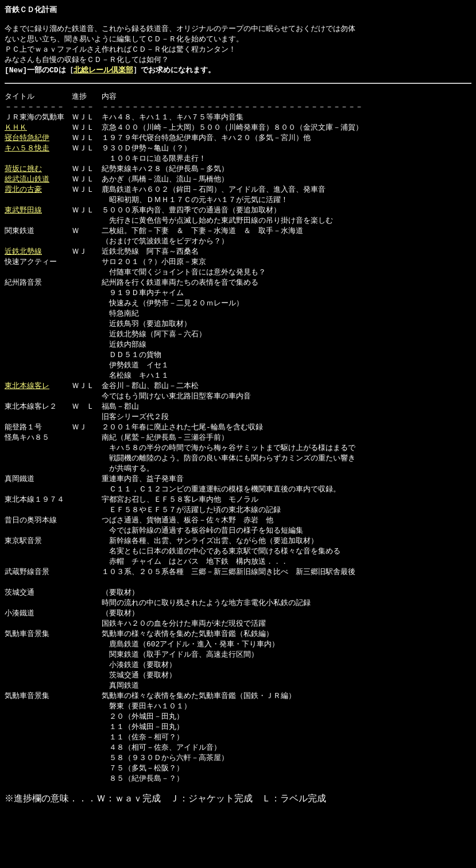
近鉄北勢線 (23, 265)
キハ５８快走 (27, 156)
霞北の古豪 (23, 200)
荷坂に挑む (23, 178)
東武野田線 (23, 222)
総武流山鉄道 (27, 189)
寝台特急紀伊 (27, 145)
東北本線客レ (27, 407)
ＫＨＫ (16, 134)
